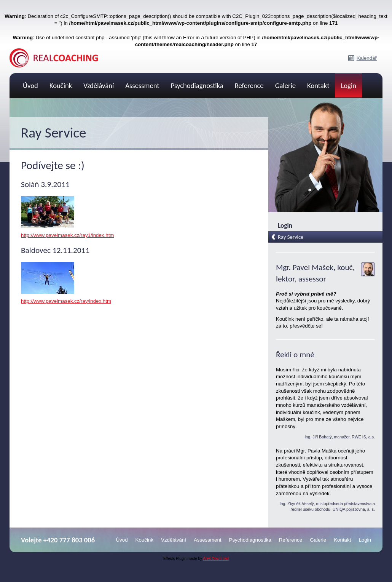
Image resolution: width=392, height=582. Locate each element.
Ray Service (291, 237)
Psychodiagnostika (197, 86)
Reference (249, 86)
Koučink (61, 86)
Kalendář (367, 58)
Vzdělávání (99, 86)
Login (348, 86)
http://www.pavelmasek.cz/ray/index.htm (66, 301)
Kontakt (318, 86)
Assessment (142, 86)
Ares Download (216, 559)
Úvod (30, 86)
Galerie (285, 86)
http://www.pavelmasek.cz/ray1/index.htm (67, 235)
